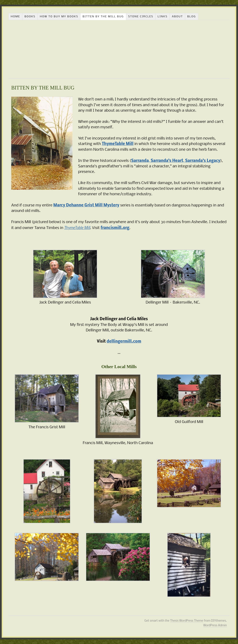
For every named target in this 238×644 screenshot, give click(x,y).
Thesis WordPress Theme (187, 621)
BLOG (192, 17)
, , (176, 161)
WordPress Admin (215, 626)
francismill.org (115, 228)
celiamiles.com (119, 49)
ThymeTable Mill (77, 227)
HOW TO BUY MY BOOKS (59, 17)
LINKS (163, 17)
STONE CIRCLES (141, 17)
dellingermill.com (124, 342)
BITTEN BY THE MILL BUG (103, 17)
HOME (15, 17)
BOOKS (30, 17)
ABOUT (177, 17)
